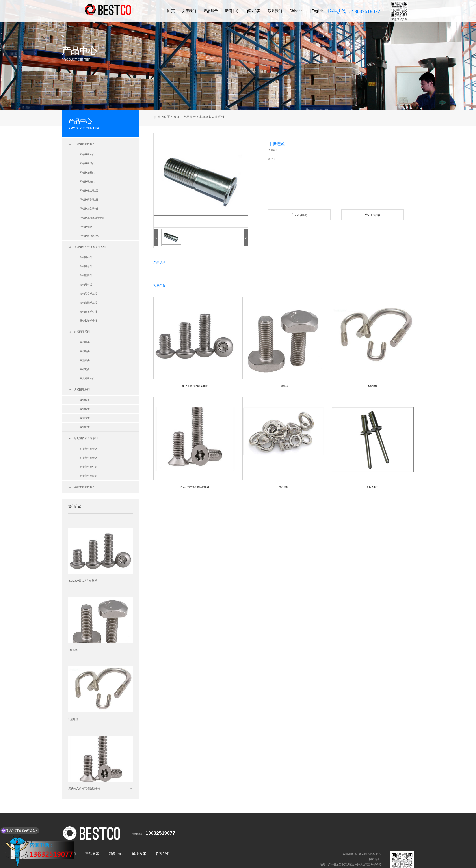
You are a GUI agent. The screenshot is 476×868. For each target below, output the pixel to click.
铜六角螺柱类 (87, 378)
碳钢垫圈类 (86, 275)
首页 (176, 117)
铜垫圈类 (85, 360)
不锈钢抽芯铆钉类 (90, 209)
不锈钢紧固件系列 (82, 144)
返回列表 (372, 215)
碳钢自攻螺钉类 (88, 312)
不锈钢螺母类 (87, 163)
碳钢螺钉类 (86, 284)
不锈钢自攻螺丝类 (90, 236)
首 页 (171, 11)
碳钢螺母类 (86, 266)
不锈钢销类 (86, 227)
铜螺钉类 (85, 369)
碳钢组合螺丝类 (88, 293)
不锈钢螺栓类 (87, 154)
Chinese (296, 11)
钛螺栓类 (85, 400)
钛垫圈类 (85, 418)
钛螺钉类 (85, 427)
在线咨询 (299, 215)
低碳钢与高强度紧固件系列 (87, 247)
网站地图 (374, 859)
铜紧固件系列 (79, 332)
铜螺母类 (85, 351)
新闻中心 (232, 11)
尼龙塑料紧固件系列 (83, 439)
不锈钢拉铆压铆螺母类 (92, 218)
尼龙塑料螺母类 (88, 458)
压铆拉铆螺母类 (88, 321)
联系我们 (275, 11)
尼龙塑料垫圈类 (88, 476)
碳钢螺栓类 (86, 257)
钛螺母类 (85, 409)
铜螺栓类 (85, 342)
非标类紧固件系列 (82, 487)
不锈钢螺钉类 (87, 181)
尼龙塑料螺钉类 (88, 467)
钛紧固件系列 (79, 390)
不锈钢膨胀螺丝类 (90, 200)
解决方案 (254, 11)
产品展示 (211, 11)
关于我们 (189, 11)
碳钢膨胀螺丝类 (88, 302)
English (317, 11)
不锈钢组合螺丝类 (90, 190)
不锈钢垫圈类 (87, 172)
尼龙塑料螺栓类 (88, 449)
